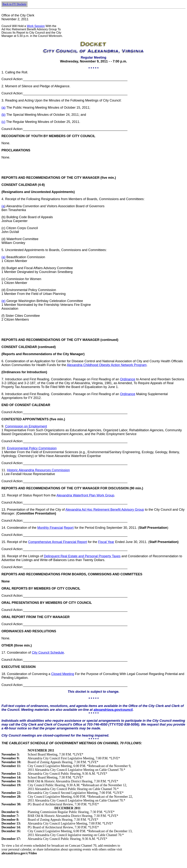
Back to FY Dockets (14, 4)
